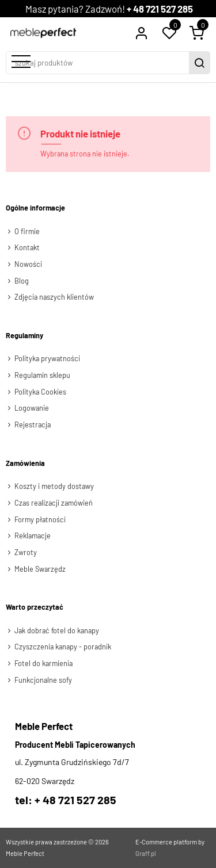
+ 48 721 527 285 (160, 9)
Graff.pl (146, 853)
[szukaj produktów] (99, 63)
